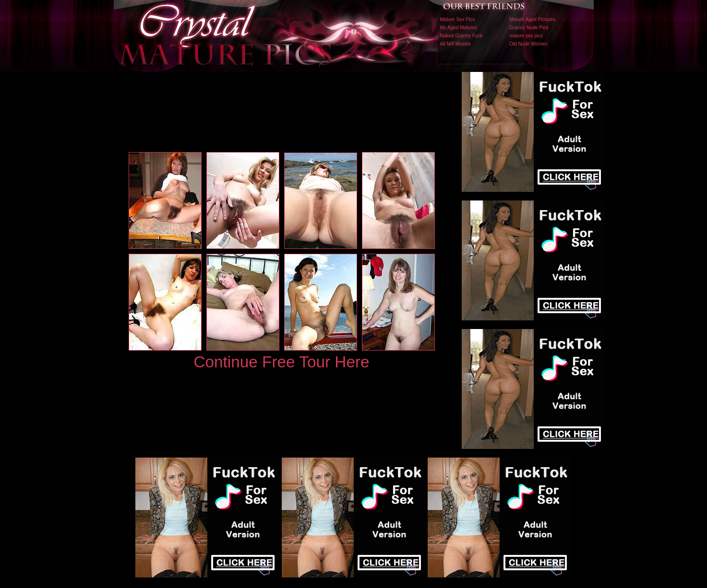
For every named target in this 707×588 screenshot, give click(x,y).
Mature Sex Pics (458, 19)
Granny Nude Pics (529, 28)
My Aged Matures (459, 28)
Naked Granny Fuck (461, 36)
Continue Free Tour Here (281, 362)
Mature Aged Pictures (532, 19)
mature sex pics (526, 36)
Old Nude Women (528, 44)
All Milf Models (455, 44)
